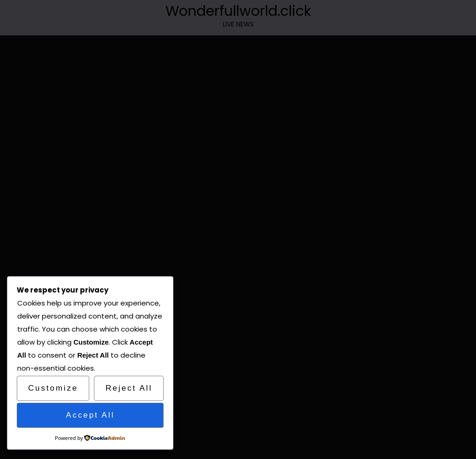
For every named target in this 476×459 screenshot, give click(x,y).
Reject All (129, 388)
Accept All (90, 415)
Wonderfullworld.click (238, 11)
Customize (53, 388)
